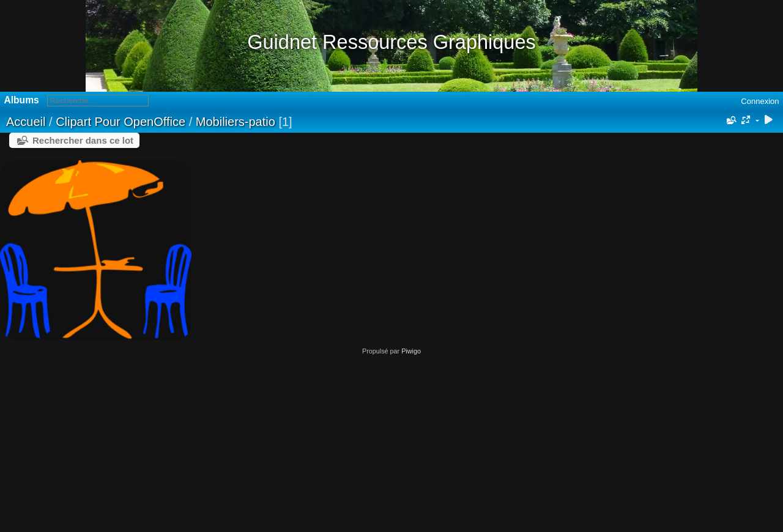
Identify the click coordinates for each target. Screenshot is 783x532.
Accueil (26, 122)
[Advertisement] (391, 440)
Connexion (760, 101)
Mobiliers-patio (236, 122)
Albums (22, 100)
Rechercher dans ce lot (83, 140)
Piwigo (411, 351)
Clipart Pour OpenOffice (121, 122)
